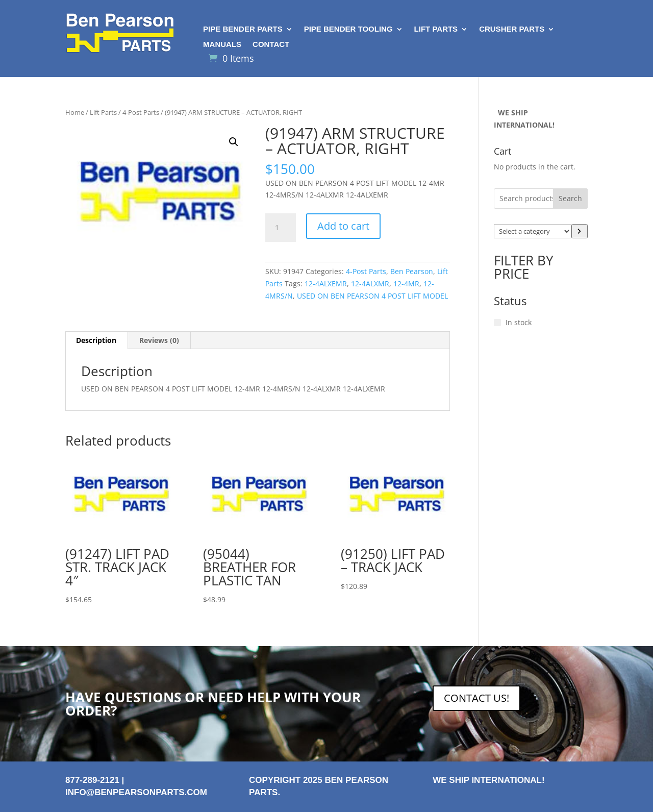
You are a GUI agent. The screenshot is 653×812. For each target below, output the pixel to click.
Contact (271, 45)
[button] (234, 142)
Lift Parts (436, 29)
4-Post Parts (141, 112)
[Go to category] (580, 231)
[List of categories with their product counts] (532, 231)
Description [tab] (96, 340)
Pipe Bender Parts (243, 29)
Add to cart (343, 226)
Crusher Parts (512, 29)
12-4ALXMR (370, 284)
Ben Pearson (412, 271)
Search (570, 198)
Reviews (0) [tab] (159, 340)
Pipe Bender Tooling (348, 29)
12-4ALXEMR (326, 284)
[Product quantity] (281, 228)
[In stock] (497, 323)
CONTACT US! (476, 698)
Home (75, 112)
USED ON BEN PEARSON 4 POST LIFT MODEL (372, 296)
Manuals (222, 45)
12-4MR (406, 284)
